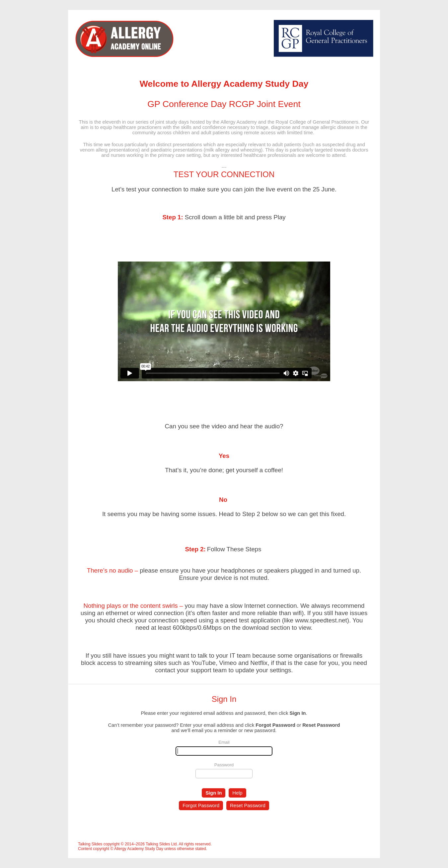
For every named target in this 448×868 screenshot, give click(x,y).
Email (224, 742)
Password (224, 765)
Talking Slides (90, 844)
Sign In (214, 793)
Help (237, 793)
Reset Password (248, 806)
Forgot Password (201, 806)
